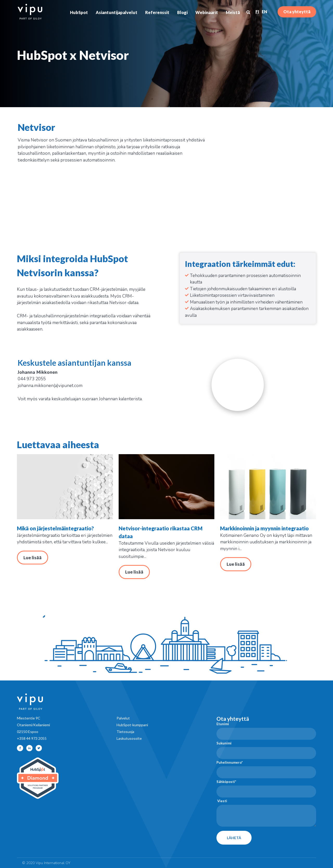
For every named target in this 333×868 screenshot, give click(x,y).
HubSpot (79, 12)
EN (264, 12)
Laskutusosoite (129, 738)
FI (257, 12)
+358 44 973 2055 (32, 738)
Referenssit (157, 12)
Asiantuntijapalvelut (117, 12)
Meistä (233, 12)
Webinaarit (207, 12)
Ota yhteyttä (297, 12)
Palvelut (123, 718)
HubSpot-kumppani (132, 725)
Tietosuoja (125, 732)
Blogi (182, 12)
